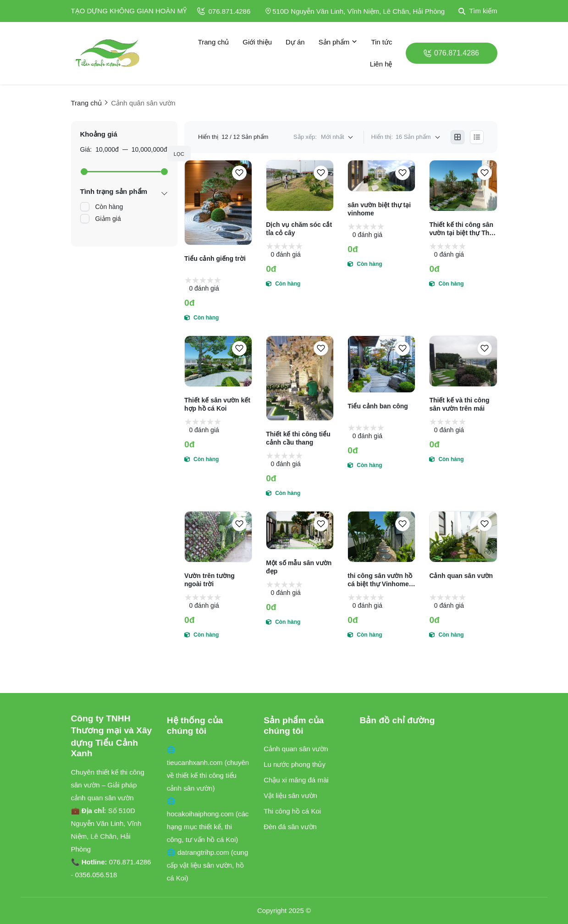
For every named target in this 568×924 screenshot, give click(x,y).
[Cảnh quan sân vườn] (463, 537)
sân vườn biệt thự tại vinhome (379, 209)
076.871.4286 (224, 11)
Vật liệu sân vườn (290, 795)
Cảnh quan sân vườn (461, 576)
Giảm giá (108, 219)
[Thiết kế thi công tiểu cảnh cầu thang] (300, 378)
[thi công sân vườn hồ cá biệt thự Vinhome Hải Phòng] (381, 537)
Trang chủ (214, 42)
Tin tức (381, 42)
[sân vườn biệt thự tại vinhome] (381, 176)
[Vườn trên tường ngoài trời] (218, 537)
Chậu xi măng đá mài (296, 780)
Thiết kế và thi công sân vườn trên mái (459, 404)
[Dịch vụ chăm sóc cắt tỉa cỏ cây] (300, 186)
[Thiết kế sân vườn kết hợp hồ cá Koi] (218, 361)
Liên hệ (381, 64)
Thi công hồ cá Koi (292, 811)
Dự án (295, 42)
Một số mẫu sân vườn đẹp (299, 567)
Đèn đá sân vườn (290, 827)
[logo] (108, 53)
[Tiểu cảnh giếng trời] (218, 203)
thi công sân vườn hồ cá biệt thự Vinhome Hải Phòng (380, 580)
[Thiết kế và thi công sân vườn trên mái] (463, 361)
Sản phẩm (338, 42)
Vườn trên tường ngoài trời (210, 580)
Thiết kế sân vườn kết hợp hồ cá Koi (217, 404)
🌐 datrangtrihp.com (199, 852)
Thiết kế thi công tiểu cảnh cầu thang (298, 438)
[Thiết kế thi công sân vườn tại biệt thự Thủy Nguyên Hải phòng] (463, 186)
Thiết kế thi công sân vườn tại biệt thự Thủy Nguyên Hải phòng (463, 229)
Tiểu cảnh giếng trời (215, 258)
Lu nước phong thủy (295, 764)
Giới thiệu (257, 42)
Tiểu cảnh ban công (378, 406)
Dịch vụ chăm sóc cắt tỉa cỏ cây (299, 229)
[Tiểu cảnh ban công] (381, 364)
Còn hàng (109, 207)
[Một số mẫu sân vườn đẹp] (300, 530)
